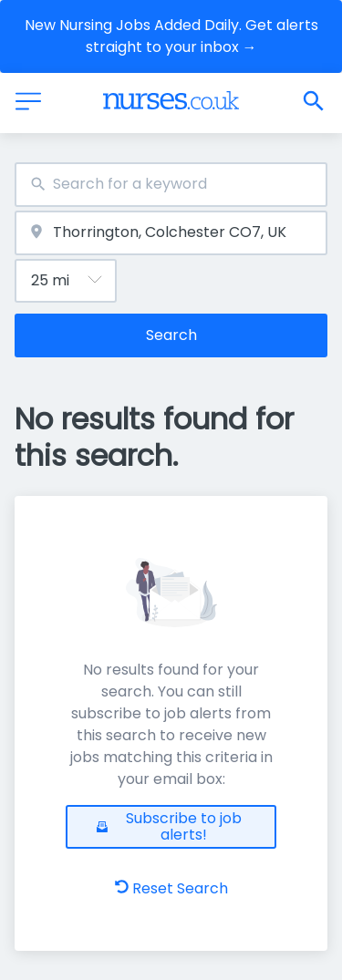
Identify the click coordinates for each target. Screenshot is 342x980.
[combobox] (171, 185)
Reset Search (171, 888)
